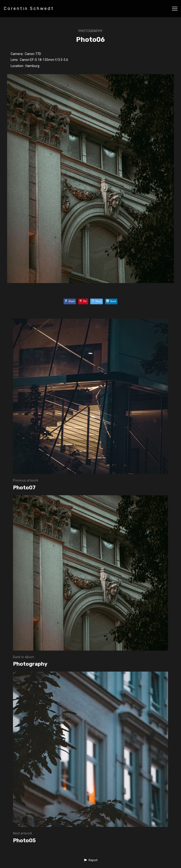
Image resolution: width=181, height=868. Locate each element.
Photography (90, 31)
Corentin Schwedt (29, 8)
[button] (90, 860)
